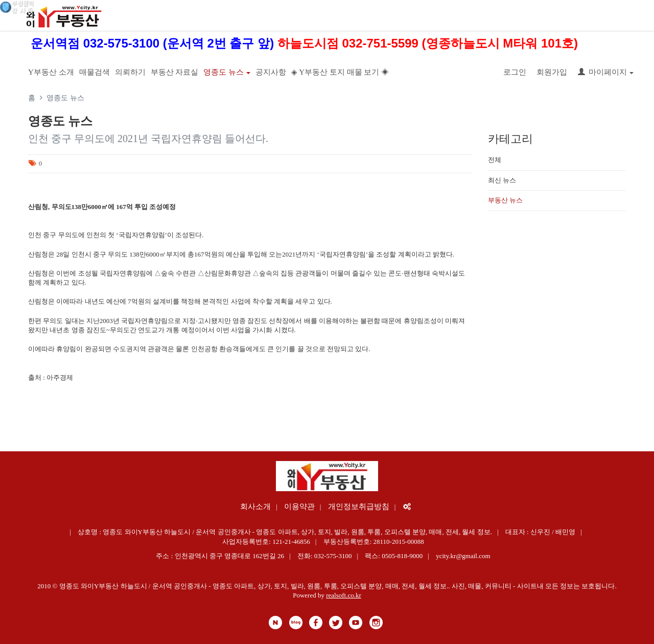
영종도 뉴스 (227, 72)
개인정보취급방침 (359, 507)
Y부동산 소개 (51, 72)
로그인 (515, 72)
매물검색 (95, 72)
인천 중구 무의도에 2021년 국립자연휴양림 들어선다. (148, 139)
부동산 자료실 (175, 72)
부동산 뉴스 (505, 200)
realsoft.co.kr (344, 595)
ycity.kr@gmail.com (463, 556)
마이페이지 (606, 72)
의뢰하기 (130, 72)
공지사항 (271, 72)
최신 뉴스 (502, 180)
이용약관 (299, 507)
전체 (495, 160)
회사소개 (255, 507)
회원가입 (552, 72)
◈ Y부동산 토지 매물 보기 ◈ (340, 72)
